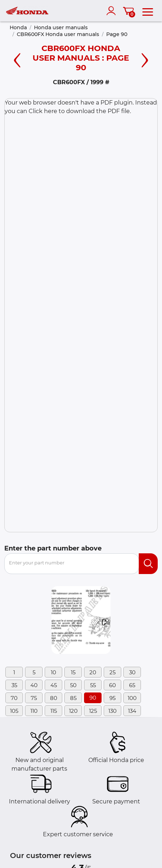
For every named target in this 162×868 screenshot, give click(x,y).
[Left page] (17, 59)
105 (14, 711)
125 (93, 711)
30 (132, 672)
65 (132, 685)
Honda (18, 27)
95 (112, 698)
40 (34, 685)
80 (54, 698)
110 (34, 711)
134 (132, 711)
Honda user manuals (61, 27)
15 (73, 672)
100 (132, 698)
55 (93, 685)
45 (54, 685)
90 (93, 698)
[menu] (148, 11)
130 (112, 711)
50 (73, 685)
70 (14, 698)
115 (54, 711)
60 (112, 685)
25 (112, 672)
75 (34, 698)
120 (73, 711)
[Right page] (145, 59)
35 (14, 685)
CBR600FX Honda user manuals (58, 34)
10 (53, 672)
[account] (113, 11)
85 (73, 698)
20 (93, 672)
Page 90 (117, 34)
